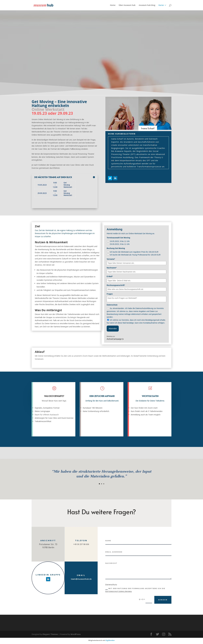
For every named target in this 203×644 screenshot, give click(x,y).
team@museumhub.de (81, 579)
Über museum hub (127, 5)
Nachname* (112, 268)
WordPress (76, 634)
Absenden (113, 329)
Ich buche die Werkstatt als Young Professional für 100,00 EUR (135, 255)
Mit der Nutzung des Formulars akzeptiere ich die (135, 590)
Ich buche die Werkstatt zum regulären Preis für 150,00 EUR (134, 252)
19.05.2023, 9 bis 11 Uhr (120, 241)
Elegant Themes (50, 634)
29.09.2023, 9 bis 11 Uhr (120, 244)
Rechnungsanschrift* (116, 285)
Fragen (110, 294)
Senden (163, 600)
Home (113, 5)
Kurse (161, 5)
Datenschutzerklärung (119, 591)
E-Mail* (110, 276)
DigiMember (110, 640)
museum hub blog (147, 5)
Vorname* (111, 259)
